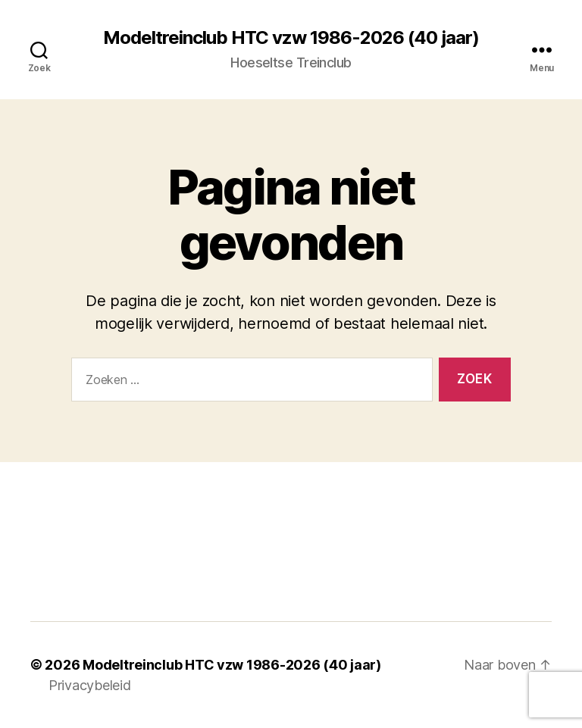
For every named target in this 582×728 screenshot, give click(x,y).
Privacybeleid (90, 685)
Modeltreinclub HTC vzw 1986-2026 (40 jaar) (291, 38)
